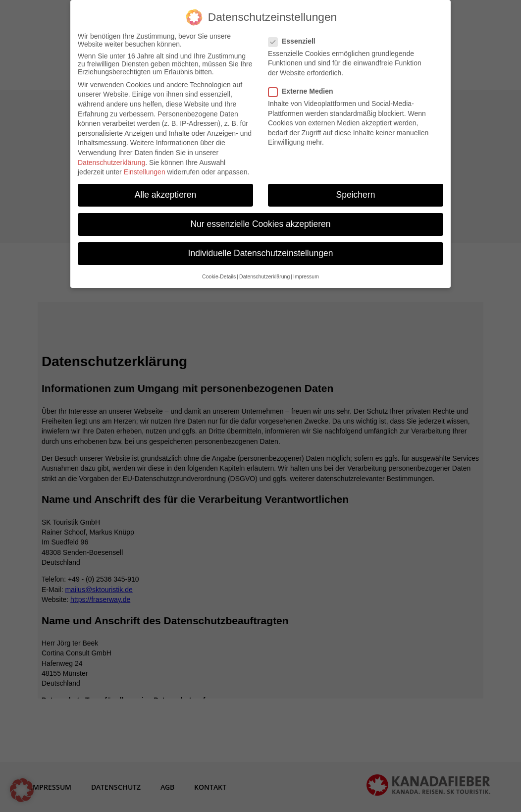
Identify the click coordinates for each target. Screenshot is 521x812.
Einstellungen (145, 166)
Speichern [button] (356, 189)
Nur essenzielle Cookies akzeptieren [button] (260, 218)
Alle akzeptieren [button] (166, 189)
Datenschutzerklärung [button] (264, 271)
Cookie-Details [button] (219, 271)
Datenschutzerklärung (111, 157)
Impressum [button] (306, 271)
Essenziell (296, 35)
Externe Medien (305, 85)
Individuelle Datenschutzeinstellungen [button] (261, 248)
